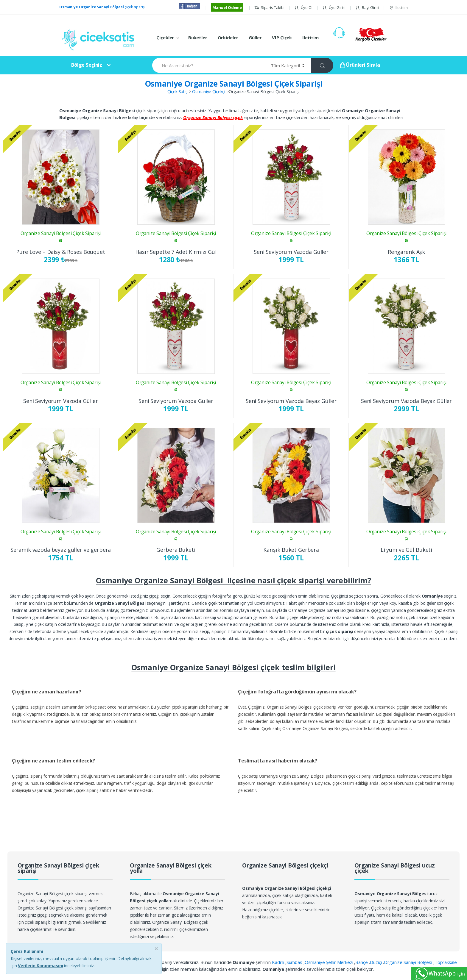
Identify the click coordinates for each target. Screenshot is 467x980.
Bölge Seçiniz (87, 65)
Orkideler (228, 37)
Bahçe (362, 962)
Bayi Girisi (367, 8)
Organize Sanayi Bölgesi (409, 962)
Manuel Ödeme (227, 7)
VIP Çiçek (282, 37)
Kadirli (279, 962)
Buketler (198, 37)
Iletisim (398, 8)
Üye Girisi (334, 8)
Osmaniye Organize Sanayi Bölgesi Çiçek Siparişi (233, 84)
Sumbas (295, 962)
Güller (255, 37)
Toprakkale (446, 962)
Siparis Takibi (269, 8)
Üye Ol (303, 8)
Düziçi (376, 962)
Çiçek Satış (177, 92)
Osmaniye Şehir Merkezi (330, 962)
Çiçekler (165, 37)
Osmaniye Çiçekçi (209, 92)
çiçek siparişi (102, 7)
